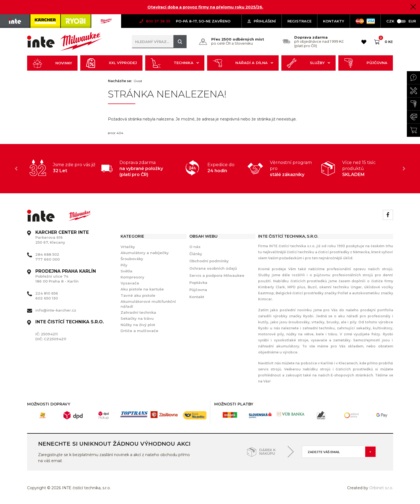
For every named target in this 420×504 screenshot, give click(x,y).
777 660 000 (48, 259)
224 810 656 (47, 293)
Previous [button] (16, 169)
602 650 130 (47, 298)
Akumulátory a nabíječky (145, 253)
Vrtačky (128, 247)
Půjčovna (366, 63)
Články (196, 254)
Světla (126, 271)
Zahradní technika (138, 312)
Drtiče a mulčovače (139, 331)
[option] (64, 168)
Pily (124, 265)
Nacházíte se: (120, 81)
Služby (308, 63)
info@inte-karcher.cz (56, 310)
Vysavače (130, 283)
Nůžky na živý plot (138, 325)
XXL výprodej (111, 63)
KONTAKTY (334, 21)
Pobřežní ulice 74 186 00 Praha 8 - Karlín (66, 276)
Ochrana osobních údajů (213, 268)
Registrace (299, 21)
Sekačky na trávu (137, 318)
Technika (175, 63)
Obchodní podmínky (209, 261)
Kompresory (132, 277)
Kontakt (197, 297)
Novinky (52, 63)
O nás (195, 247)
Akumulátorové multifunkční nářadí (148, 304)
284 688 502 (47, 254)
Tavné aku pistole (138, 295)
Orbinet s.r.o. (381, 488)
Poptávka (198, 283)
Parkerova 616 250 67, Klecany (62, 237)
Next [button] (404, 169)
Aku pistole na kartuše (142, 289)
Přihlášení (262, 21)
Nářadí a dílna (243, 63)
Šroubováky (132, 259)
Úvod (138, 81)
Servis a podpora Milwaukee (217, 275)
